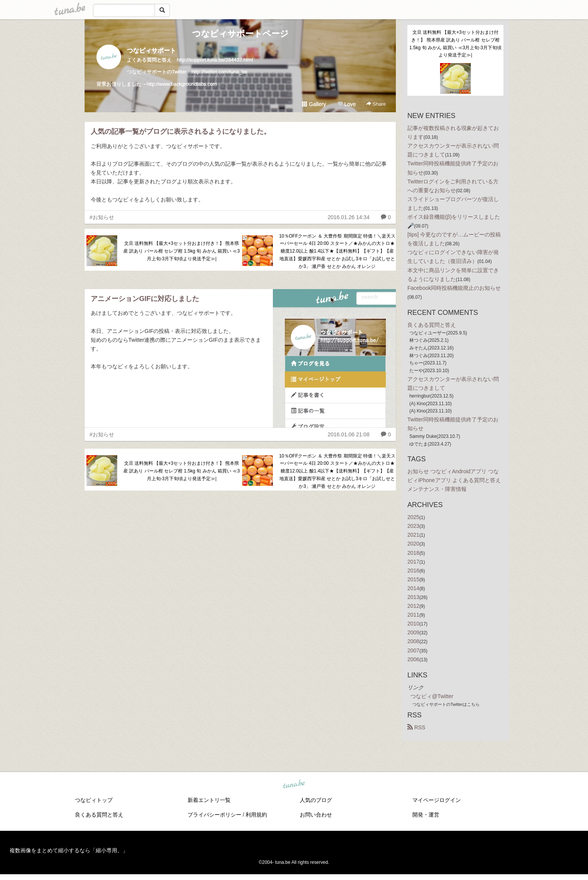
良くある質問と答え (432, 325)
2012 (413, 606)
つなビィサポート (151, 51)
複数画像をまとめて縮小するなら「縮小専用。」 (69, 850)
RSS (416, 727)
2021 (413, 535)
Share (376, 104)
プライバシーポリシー (214, 815)
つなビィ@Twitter (432, 696)
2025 (413, 517)
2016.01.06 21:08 (348, 434)
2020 (413, 544)
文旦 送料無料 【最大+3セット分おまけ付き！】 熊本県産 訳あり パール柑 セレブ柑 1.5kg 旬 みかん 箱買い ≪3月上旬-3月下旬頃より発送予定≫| (182, 251)
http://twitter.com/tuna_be (219, 72)
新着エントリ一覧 (209, 800)
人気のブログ (316, 800)
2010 (413, 624)
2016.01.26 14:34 (348, 217)
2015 (413, 579)
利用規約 (256, 815)
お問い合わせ (316, 815)
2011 (413, 615)
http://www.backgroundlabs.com (182, 84)
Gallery (314, 104)
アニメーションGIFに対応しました (145, 299)
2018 (413, 553)
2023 (413, 526)
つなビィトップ (94, 800)
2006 (413, 659)
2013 (413, 597)
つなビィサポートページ (240, 34)
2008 (413, 641)
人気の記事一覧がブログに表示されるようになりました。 (181, 131)
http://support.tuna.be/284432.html (215, 60)
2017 (413, 562)
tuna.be (294, 784)
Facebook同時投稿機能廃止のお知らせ (454, 288)
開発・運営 (426, 815)
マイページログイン (437, 800)
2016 (413, 571)
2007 (413, 650)
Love (347, 104)
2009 (413, 632)
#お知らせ (102, 217)
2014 (413, 588)
